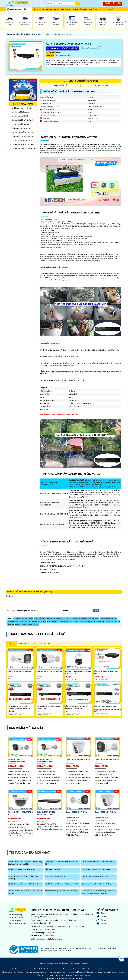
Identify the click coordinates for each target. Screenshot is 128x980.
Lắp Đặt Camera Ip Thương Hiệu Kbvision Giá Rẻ (61, 884)
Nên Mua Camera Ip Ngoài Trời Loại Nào (22, 869)
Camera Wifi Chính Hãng (15, 34)
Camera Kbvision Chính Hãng (61, 969)
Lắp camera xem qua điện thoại (13, 972)
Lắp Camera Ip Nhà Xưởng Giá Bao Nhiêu (96, 869)
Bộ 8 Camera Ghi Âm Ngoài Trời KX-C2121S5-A (63, 621)
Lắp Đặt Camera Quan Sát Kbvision (27, 625)
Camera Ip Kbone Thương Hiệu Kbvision (95, 876)
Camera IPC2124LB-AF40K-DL (76, 812)
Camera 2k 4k (24, 643)
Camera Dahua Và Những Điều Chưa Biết (85, 618)
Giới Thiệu (41, 9)
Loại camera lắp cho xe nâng (22, 108)
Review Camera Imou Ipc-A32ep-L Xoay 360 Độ (98, 862)
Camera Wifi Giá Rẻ (119, 972)
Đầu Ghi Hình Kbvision (33, 34)
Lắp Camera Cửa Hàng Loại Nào (36, 972)
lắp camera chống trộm (20, 124)
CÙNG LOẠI (11, 643)
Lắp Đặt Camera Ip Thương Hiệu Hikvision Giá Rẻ (25, 884)
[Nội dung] (64, 603)
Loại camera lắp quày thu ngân (23, 136)
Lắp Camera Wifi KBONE (65, 975)
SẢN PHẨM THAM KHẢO (41, 643)
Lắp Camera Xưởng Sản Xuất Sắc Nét (92, 621)
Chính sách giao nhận (15, 918)
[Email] (51, 611)
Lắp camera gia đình (108, 969)
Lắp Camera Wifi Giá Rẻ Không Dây (98, 972)
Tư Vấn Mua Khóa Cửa (83, 975)
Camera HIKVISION (79, 969)
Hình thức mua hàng (15, 915)
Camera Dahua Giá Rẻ (41, 969)
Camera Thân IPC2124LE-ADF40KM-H (49, 672)
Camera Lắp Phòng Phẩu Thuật (22, 120)
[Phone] (81, 611)
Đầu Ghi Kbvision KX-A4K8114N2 (106, 706)
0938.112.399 (113, 4)
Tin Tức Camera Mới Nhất (29, 853)
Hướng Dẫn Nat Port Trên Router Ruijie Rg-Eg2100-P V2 (52, 618)
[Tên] (22, 611)
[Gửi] (96, 610)
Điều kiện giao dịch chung (17, 923)
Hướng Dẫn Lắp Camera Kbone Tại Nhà (33, 621)
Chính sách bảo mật (15, 920)
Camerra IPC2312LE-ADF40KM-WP (19, 672)
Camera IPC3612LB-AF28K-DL (105, 812)
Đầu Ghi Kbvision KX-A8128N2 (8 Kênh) (59, 34)
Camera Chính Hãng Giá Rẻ (24, 618)
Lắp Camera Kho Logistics (21, 112)
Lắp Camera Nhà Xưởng (76, 972)
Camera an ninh (94, 969)
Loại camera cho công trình (21, 128)
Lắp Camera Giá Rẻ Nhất (20, 116)
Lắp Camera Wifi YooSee (46, 975)
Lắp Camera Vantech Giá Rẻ (22, 969)
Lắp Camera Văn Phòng (58, 972)
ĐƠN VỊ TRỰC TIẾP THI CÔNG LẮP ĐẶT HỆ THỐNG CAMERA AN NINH (64, 964)
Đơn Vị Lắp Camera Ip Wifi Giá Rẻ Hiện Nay (96, 884)
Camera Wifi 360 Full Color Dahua (23, 144)
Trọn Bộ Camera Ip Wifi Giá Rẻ (55, 876)
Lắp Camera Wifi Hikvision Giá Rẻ (23, 140)
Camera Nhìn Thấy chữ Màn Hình (23, 132)
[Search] (62, 4)
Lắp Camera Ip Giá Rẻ (52, 869)
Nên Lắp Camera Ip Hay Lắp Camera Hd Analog (61, 891)
